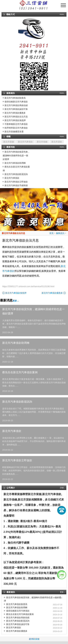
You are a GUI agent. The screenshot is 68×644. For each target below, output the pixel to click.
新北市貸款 (57, 142)
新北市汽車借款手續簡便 (16, 185)
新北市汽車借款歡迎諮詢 (16, 174)
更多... (63, 592)
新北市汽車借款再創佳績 (16, 105)
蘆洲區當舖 (34, 639)
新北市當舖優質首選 (14, 132)
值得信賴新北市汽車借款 (16, 102)
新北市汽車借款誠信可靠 (16, 109)
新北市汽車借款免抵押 (15, 120)
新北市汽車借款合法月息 (16, 117)
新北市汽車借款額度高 (15, 98)
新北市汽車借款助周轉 (15, 163)
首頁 (51, 233)
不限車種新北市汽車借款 (16, 124)
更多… (16, 301)
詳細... (63, 488)
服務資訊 (60, 233)
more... (62, 14)
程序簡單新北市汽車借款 (16, 128)
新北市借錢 (42, 142)
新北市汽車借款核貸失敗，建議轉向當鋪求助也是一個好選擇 (16, 155)
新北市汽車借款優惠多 (15, 113)
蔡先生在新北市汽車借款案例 (20, 372)
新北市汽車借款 (25, 142)
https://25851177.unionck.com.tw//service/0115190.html (28, 286)
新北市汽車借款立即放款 (16, 182)
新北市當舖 (9, 142)
